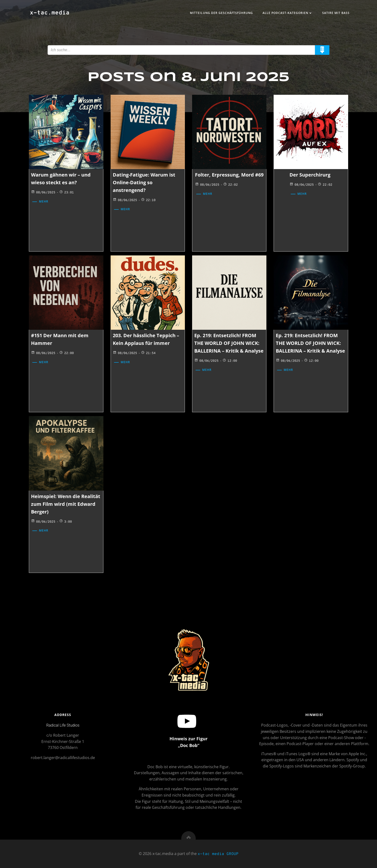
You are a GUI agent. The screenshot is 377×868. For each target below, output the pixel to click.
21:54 (148, 353)
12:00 (230, 361)
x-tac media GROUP (218, 854)
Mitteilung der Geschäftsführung (221, 13)
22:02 (230, 185)
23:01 (66, 193)
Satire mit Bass (336, 13)
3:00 (66, 522)
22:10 (148, 200)
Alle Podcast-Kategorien (288, 13)
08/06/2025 (43, 193)
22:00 (66, 353)
